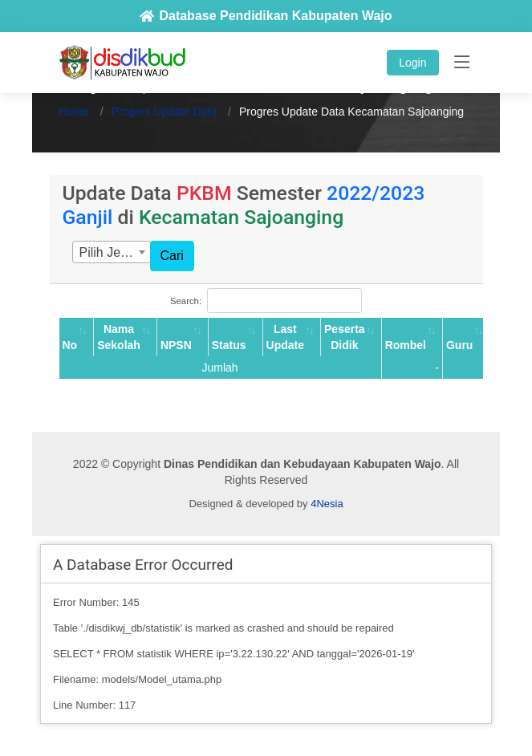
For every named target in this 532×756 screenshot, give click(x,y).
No (70, 345)
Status (229, 345)
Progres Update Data (164, 112)
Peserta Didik (345, 337)
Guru (459, 345)
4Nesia (327, 504)
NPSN (176, 345)
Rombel (406, 345)
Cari (172, 256)
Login (412, 63)
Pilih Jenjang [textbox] (115, 252)
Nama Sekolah (119, 337)
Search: (266, 301)
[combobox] (112, 252)
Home (74, 112)
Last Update (285, 337)
